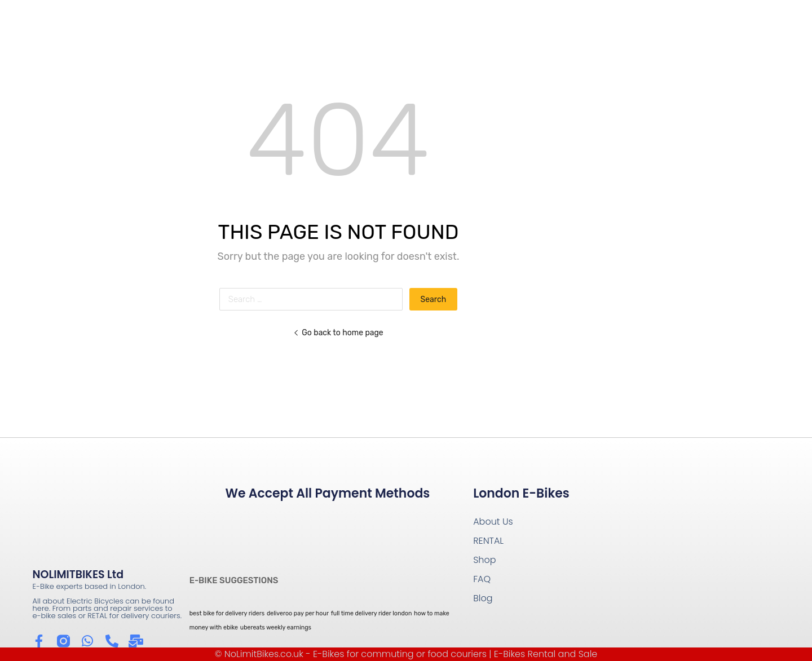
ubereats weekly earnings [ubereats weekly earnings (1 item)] (276, 627)
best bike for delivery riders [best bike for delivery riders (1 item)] (227, 613)
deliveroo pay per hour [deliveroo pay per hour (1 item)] (298, 613)
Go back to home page (338, 332)
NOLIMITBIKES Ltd (78, 575)
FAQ (482, 579)
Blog (483, 598)
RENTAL (488, 541)
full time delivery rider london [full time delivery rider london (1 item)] (372, 613)
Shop (484, 560)
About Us (493, 522)
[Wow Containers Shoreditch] (686, 555)
